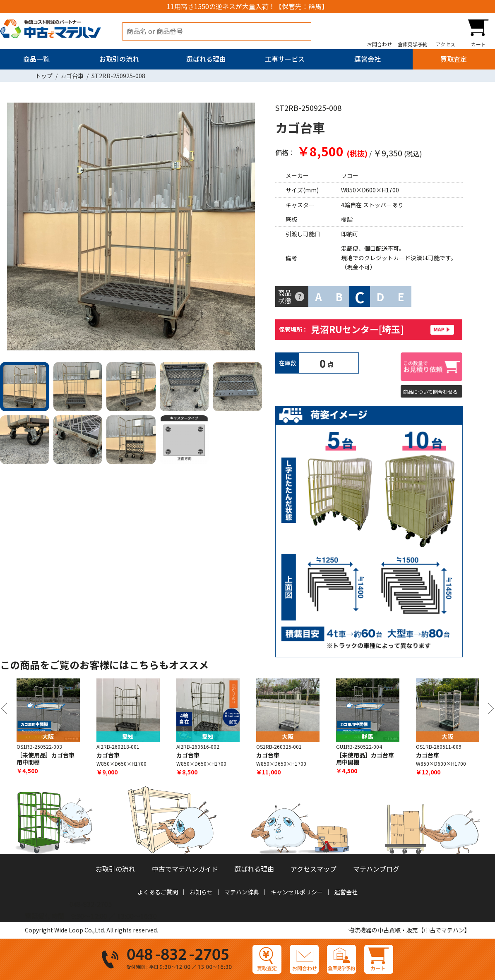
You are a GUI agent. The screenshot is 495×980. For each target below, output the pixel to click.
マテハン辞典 (242, 892)
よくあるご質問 (158, 892)
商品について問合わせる (430, 392)
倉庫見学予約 (413, 44)
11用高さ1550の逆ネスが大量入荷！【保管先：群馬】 (247, 6)
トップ (44, 76)
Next (252, 228)
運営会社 (368, 59)
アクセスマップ (314, 869)
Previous (4, 708)
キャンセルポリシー (297, 892)
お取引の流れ (119, 59)
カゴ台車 (72, 76)
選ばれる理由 (206, 59)
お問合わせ (380, 44)
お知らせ (201, 892)
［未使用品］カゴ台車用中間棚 (46, 758)
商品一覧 (36, 59)
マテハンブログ (376, 869)
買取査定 (454, 59)
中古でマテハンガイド (185, 869)
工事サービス (285, 59)
